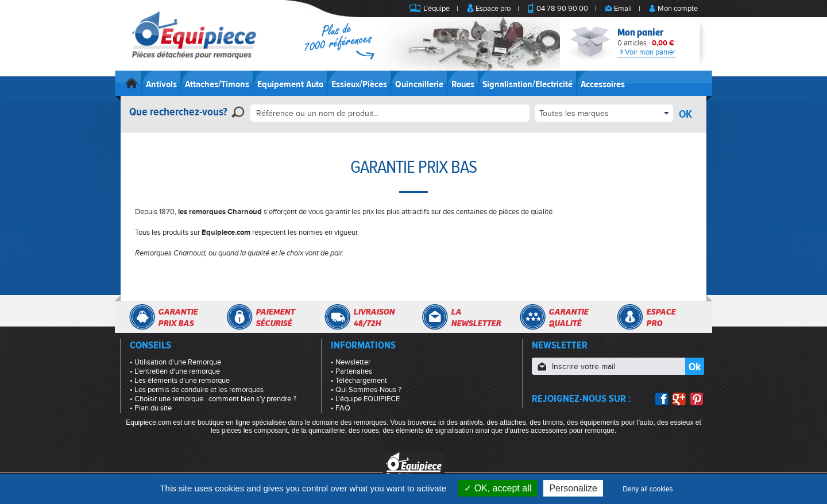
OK (685, 114)
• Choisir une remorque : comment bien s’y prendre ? (213, 399)
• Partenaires (351, 371)
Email (623, 9)
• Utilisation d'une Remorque (175, 362)
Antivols (161, 84)
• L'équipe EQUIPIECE (365, 399)
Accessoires (603, 84)
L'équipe (436, 9)
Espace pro (493, 9)
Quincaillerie (419, 84)
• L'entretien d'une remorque (175, 371)
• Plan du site (151, 408)
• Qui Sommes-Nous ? (366, 390)
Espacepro (661, 317)
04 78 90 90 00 (562, 9)
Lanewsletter (476, 317)
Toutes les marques (574, 113)
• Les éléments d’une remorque (180, 381)
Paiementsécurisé (275, 317)
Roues (463, 84)
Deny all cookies (648, 489)
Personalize (573, 488)
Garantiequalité (568, 317)
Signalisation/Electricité (527, 84)
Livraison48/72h (374, 317)
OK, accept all (498, 488)
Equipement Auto (290, 84)
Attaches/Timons (217, 84)
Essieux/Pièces (359, 84)
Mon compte (678, 9)
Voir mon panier (646, 52)
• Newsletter (351, 362)
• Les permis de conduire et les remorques (197, 390)
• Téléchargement (359, 381)
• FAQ (341, 408)
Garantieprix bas (178, 317)
